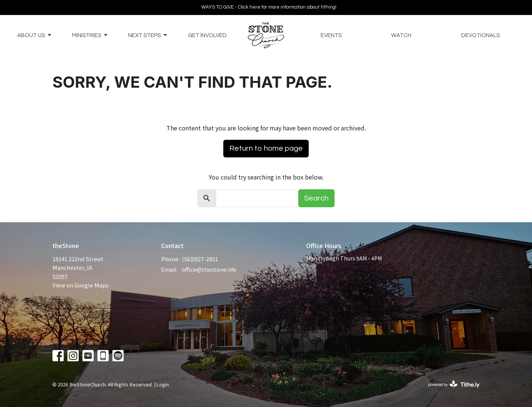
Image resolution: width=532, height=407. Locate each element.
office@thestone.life (209, 269)
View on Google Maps (81, 285)
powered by (454, 384)
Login (163, 384)
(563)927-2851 (200, 259)
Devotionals (480, 35)
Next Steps (148, 35)
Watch (401, 35)
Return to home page (266, 148)
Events (331, 35)
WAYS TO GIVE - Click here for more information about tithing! (269, 7)
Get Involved (207, 35)
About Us (35, 35)
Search (316, 198)
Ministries (90, 35)
